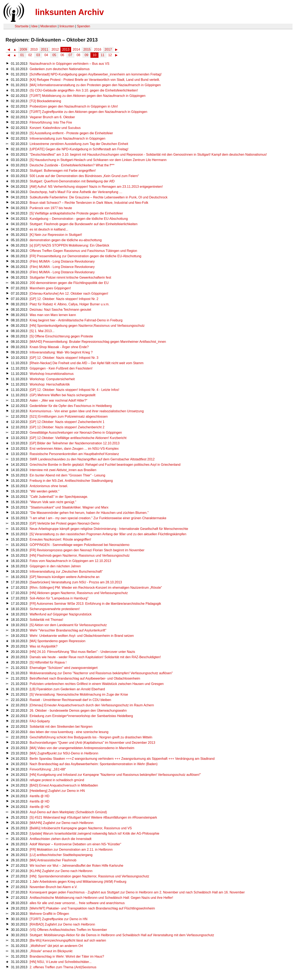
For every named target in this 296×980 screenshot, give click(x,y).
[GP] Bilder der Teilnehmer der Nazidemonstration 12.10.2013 (75, 443)
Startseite (22, 26)
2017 (108, 49)
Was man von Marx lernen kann (53, 315)
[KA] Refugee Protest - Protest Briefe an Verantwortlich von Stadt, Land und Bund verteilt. (95, 80)
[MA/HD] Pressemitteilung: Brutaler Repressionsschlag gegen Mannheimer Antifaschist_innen (98, 342)
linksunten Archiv (69, 12)
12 (110, 55)
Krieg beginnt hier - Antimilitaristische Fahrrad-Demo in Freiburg (76, 320)
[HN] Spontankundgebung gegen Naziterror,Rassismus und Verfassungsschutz (87, 326)
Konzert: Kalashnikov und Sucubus (55, 128)
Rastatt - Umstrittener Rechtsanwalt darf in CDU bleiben (70, 700)
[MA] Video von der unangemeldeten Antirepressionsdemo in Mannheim (82, 748)
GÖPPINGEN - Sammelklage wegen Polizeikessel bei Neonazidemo (80, 545)
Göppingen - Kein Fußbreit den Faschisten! (61, 368)
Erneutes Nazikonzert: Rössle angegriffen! (60, 539)
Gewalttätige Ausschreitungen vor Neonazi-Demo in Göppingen (76, 433)
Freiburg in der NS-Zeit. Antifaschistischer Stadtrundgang (71, 481)
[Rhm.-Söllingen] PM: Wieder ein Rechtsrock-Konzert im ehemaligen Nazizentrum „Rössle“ (96, 588)
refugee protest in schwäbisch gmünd (57, 780)
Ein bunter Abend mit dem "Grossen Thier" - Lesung (67, 475)
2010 (34, 49)
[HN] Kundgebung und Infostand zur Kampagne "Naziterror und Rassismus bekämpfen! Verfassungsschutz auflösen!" (115, 775)
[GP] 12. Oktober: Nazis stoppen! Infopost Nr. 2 (64, 299)
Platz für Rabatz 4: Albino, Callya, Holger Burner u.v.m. (69, 304)
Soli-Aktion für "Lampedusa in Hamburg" (59, 598)
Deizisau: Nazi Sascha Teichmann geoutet (60, 310)
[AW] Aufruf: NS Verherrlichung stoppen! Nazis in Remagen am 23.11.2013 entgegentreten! (96, 187)
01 (22, 55)
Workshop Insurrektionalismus (52, 374)
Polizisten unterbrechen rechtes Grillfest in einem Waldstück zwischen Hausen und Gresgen (97, 684)
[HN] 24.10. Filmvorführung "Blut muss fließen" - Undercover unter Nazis (82, 652)
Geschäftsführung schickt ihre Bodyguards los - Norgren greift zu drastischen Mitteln (91, 737)
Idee (34, 26)
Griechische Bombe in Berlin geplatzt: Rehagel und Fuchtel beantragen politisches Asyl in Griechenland (105, 465)
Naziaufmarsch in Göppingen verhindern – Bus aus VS (69, 64)
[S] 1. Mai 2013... (42, 331)
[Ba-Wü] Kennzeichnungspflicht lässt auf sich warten (68, 940)
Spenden (83, 26)
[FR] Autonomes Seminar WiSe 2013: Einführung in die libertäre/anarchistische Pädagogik (95, 604)
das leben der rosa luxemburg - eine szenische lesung (69, 732)
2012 (55, 49)
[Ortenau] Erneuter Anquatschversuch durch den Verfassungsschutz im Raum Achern (92, 705)
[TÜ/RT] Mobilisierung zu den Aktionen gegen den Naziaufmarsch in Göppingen (88, 96)
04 (46, 55)
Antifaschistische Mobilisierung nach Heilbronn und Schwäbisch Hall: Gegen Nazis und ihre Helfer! (101, 898)
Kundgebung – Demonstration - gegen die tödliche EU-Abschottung (79, 219)
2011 (45, 49)
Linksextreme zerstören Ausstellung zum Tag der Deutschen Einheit (79, 144)
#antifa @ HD (39, 796)
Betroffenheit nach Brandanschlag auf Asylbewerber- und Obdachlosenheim (85, 678)
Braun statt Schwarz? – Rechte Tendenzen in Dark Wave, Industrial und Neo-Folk (89, 203)
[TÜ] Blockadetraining (45, 101)
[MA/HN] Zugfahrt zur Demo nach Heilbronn (61, 823)
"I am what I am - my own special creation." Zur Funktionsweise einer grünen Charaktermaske (98, 518)
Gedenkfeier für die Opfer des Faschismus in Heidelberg (71, 406)
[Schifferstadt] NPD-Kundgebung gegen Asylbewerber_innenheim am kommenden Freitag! (96, 74)
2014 (76, 49)
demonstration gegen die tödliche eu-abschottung (66, 240)
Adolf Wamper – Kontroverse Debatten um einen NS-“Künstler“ (75, 844)
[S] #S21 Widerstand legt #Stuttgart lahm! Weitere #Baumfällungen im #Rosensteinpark (93, 817)
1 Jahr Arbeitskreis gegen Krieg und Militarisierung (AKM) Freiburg (78, 882)
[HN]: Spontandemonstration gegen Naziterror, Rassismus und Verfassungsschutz (89, 876)
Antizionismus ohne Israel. (49, 486)
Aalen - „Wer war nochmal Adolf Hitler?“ (58, 400)
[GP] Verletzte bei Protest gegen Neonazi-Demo (65, 523)
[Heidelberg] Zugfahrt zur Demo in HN (57, 791)
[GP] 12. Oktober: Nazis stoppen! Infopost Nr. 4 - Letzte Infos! (74, 390)
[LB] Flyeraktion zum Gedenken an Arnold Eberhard (67, 689)
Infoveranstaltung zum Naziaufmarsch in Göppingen (67, 138)
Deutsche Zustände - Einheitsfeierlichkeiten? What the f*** (72, 165)
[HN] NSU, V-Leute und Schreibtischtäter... (61, 962)
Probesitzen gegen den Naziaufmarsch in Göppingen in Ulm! (74, 106)
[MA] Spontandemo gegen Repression (57, 641)
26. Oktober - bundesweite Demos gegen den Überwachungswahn (78, 711)
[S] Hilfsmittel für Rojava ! (48, 662)
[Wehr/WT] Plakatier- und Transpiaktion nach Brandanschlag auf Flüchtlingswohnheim (92, 908)
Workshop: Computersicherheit (52, 379)
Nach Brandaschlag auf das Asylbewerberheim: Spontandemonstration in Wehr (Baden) (94, 764)
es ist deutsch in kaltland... (49, 229)
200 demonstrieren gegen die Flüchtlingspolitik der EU (69, 283)
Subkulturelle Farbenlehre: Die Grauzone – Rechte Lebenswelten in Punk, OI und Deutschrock (99, 197)
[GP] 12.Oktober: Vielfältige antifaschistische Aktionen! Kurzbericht (78, 438)
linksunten (67, 26)
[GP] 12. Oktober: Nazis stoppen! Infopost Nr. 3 (64, 358)
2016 (98, 49)
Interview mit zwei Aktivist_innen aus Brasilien (63, 470)
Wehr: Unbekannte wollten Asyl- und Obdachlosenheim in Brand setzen (82, 636)
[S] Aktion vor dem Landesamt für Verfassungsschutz (68, 625)
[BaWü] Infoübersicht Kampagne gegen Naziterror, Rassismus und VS (81, 828)
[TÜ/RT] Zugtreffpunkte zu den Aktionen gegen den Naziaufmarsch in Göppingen (88, 112)
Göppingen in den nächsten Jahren (55, 566)
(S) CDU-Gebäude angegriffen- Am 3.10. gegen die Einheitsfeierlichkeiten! (84, 90)
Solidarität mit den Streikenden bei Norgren (61, 727)
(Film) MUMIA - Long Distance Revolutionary (62, 261)
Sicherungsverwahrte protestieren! (55, 609)
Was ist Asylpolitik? (43, 646)
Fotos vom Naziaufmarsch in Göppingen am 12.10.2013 (70, 561)
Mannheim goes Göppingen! (50, 288)
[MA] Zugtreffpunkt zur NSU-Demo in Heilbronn (64, 753)
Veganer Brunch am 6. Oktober (52, 117)
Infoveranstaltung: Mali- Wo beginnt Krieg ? (61, 352)
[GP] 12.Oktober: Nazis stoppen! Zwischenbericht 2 (67, 427)
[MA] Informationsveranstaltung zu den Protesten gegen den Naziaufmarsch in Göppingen (95, 85)
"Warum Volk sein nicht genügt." (53, 502)
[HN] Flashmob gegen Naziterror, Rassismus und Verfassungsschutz (80, 555)
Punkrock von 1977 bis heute (51, 208)
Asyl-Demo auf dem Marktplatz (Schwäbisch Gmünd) (68, 812)
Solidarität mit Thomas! (46, 620)
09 (87, 55)
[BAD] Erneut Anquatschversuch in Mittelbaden (64, 785)
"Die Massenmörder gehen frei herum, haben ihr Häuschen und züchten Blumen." (89, 513)
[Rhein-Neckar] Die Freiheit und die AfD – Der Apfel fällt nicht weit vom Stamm (87, 363)
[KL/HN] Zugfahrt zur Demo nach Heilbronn (61, 871)
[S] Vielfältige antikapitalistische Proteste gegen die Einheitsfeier (76, 213)
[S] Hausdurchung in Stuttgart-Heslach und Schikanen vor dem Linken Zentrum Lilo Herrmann (98, 160)
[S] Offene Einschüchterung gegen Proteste (61, 336)
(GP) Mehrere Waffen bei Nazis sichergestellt (62, 395)
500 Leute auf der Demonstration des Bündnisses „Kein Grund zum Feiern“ (84, 176)
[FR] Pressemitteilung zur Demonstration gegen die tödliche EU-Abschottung (85, 256)
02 (30, 55)
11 (103, 55)
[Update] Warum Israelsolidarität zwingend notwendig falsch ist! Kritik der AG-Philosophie (94, 833)
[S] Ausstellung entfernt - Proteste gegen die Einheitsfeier (71, 133)
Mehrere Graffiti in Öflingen (49, 914)
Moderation (49, 26)
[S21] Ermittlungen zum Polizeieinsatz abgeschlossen (69, 416)
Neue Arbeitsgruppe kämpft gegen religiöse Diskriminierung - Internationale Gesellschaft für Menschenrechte (109, 529)
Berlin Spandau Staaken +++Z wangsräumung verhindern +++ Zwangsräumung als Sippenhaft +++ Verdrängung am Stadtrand (122, 759)
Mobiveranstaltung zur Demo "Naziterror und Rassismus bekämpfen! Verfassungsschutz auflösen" (101, 673)
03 (38, 55)
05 (54, 55)
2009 (23, 49)
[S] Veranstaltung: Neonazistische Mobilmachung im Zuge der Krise (79, 694)
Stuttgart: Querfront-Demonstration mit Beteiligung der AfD (72, 181)
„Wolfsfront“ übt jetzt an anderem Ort (56, 946)
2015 (87, 49)
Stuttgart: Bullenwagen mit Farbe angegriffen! (63, 171)
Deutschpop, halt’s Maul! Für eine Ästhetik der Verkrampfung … (76, 192)
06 (62, 55)
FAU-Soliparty (40, 721)
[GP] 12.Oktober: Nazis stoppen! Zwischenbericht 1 (67, 422)
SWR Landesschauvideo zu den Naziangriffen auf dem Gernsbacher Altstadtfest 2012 (92, 459)
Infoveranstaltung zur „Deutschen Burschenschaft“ (66, 572)
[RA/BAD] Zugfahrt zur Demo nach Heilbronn (62, 924)
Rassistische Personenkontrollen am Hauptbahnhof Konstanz (74, 454)
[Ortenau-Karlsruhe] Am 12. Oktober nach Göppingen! (69, 294)
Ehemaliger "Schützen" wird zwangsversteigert (64, 668)
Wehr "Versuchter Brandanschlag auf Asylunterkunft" (68, 630)
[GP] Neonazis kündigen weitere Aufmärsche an (65, 577)
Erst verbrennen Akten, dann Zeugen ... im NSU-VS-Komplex (74, 449)
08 (79, 55)
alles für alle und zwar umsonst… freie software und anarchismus (77, 903)
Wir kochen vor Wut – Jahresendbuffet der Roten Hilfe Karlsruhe (76, 866)
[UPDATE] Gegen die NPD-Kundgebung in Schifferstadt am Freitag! (79, 149)
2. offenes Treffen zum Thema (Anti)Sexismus (63, 967)
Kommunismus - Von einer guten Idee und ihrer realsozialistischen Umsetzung (87, 411)
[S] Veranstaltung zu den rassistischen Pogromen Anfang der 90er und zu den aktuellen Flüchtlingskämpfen (108, 534)
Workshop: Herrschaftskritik (50, 384)
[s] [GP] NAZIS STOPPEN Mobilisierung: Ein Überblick (69, 245)
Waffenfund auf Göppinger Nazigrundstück (61, 614)
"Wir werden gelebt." (45, 491)
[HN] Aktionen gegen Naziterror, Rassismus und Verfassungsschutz (79, 593)
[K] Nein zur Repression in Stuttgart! (56, 235)
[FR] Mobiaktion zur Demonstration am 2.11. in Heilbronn (71, 850)
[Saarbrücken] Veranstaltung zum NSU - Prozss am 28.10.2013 (76, 582)
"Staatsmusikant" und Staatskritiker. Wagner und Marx (69, 507)
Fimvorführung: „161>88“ (48, 769)
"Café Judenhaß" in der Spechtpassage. (59, 497)
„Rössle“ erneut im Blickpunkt (51, 951)
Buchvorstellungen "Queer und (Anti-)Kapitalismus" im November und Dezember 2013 (92, 743)
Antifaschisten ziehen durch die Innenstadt (61, 839)
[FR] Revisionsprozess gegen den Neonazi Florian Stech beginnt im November (87, 550)
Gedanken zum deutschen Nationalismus (60, 69)
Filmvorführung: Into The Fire (51, 122)
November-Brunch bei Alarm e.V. (53, 887)
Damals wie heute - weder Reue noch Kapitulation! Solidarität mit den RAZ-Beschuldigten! (95, 657)
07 (70, 55)
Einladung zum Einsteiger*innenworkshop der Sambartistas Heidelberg (81, 716)
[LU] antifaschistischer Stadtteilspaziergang (61, 855)
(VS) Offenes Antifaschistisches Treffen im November (68, 930)
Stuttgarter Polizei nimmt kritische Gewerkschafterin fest (70, 277)
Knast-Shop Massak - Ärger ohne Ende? (59, 347)
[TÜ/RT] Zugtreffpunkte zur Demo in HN (58, 919)
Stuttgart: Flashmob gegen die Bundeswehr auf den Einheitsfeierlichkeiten (84, 224)
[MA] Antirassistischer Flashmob (53, 860)
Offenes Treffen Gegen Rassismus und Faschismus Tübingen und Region (83, 251)
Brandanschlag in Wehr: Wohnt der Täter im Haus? (67, 956)
